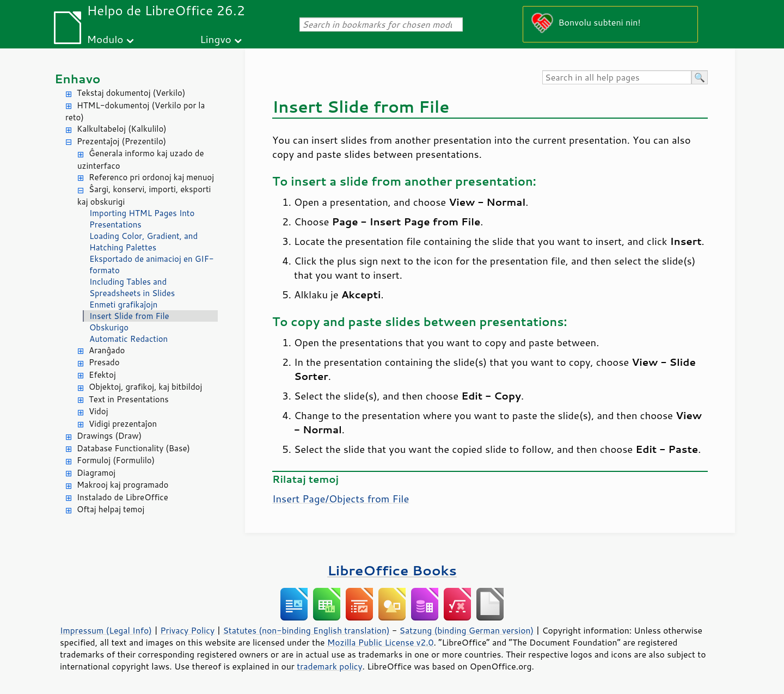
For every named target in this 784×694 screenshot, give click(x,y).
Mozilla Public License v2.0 (381, 642)
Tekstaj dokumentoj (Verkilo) (131, 93)
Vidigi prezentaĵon (123, 424)
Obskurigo (109, 327)
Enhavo (78, 79)
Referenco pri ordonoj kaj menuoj (151, 177)
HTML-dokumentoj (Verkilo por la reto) (135, 112)
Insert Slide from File (129, 316)
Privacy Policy (187, 630)
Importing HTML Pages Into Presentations (142, 219)
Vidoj (99, 411)
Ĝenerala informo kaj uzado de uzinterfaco (140, 159)
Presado (104, 362)
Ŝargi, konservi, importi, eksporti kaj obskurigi (144, 195)
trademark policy (329, 666)
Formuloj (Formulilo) (116, 460)
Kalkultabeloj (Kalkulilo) (122, 129)
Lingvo (216, 39)
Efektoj (102, 375)
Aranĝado (107, 350)
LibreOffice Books (392, 570)
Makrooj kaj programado (122, 485)
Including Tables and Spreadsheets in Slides (132, 287)
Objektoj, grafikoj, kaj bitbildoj (145, 387)
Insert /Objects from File (341, 499)
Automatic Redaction (128, 339)
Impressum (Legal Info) (106, 630)
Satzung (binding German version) (467, 630)
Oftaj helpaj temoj (111, 509)
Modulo (105, 39)
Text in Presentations (129, 399)
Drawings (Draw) (109, 436)
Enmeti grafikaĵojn (123, 305)
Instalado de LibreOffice (122, 497)
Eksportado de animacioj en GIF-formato (152, 265)
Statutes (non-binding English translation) (306, 630)
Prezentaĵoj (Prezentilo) (121, 141)
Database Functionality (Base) (133, 448)
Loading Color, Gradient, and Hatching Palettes (143, 242)
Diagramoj (96, 473)
